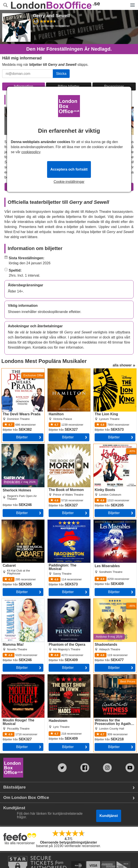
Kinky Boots (103, 446)
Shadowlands (104, 600)
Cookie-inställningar (69, 182)
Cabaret (8, 521)
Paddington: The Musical (67, 521)
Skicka (61, 74)
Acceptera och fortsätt (69, 169)
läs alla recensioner (20, 843)
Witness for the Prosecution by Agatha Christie (111, 680)
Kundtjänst (109, 816)
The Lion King (104, 370)
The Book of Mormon (64, 446)
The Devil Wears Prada (20, 370)
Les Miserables (105, 521)
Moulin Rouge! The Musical (23, 676)
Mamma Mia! (12, 600)
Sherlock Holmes (15, 446)
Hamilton (54, 370)
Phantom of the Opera (65, 600)
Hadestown (56, 676)
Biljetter (22, 437)
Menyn (132, 3)
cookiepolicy (31, 152)
